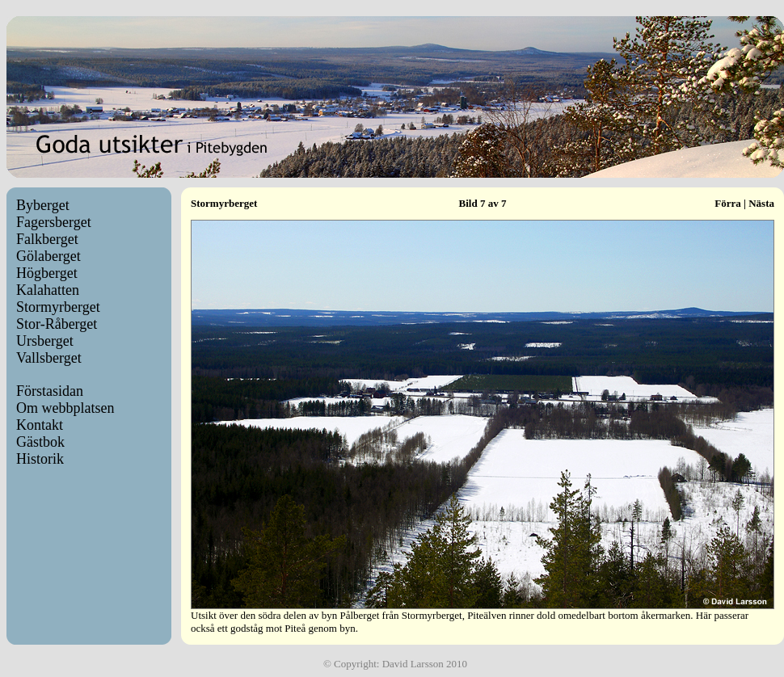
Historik (40, 459)
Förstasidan (50, 391)
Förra (727, 203)
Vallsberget (49, 358)
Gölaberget (48, 256)
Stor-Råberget (57, 324)
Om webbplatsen (65, 408)
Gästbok (40, 442)
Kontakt (40, 425)
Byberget (43, 205)
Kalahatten (48, 290)
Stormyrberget (58, 307)
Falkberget (47, 239)
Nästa (761, 203)
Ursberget (45, 341)
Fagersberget (54, 222)
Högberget (47, 273)
